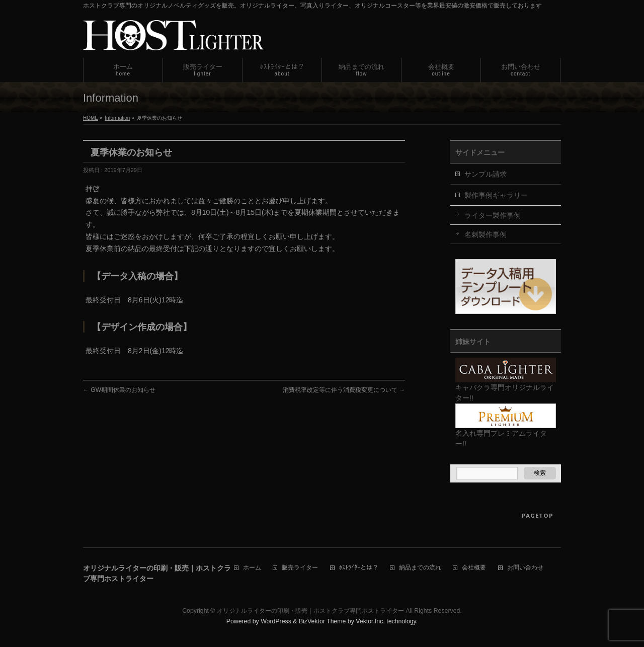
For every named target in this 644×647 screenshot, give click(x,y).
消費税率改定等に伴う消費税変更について (344, 390)
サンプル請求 (486, 174)
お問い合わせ (525, 568)
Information (117, 118)
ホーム (252, 568)
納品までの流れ (420, 568)
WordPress (276, 621)
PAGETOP (538, 515)
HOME (91, 118)
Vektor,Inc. (370, 621)
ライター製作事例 (493, 215)
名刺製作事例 (486, 234)
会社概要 (474, 568)
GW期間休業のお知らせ (119, 390)
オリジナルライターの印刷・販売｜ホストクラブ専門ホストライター (310, 611)
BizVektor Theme (323, 621)
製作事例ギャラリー (496, 195)
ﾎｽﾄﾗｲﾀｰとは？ (359, 568)
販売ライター (300, 568)
